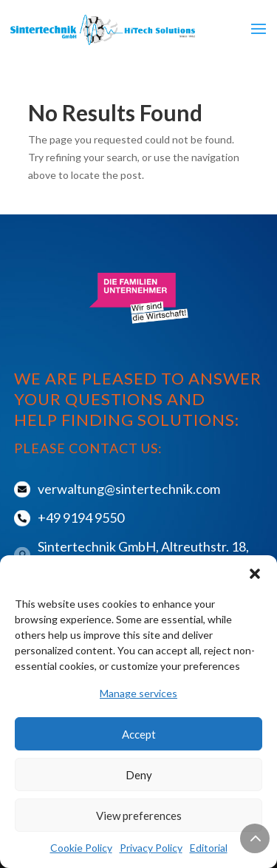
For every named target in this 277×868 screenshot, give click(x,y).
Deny (139, 775)
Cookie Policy (81, 848)
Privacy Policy (151, 848)
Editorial (209, 848)
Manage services (138, 693)
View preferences (139, 816)
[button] (255, 574)
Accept (139, 734)
